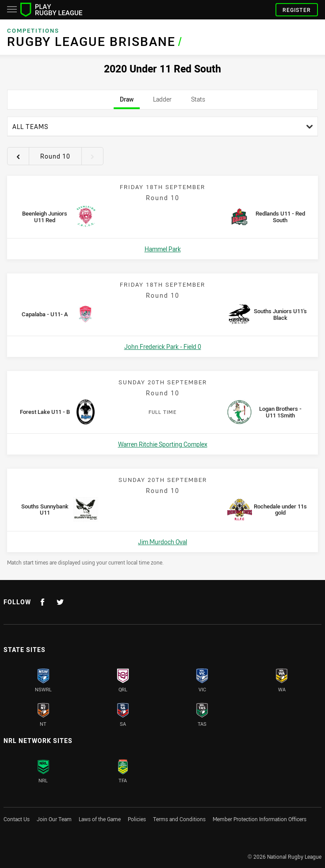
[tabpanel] (162, 341)
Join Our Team (54, 819)
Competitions (33, 31)
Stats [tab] (198, 102)
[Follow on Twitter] (60, 602)
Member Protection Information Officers (260, 819)
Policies (137, 819)
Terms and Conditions (179, 819)
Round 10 (55, 156)
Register (297, 10)
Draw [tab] (127, 102)
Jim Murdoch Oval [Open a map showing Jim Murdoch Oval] (162, 542)
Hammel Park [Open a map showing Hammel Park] (163, 249)
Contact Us (17, 819)
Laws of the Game (100, 819)
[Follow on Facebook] (42, 602)
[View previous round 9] (18, 156)
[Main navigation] (12, 10)
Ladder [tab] (162, 102)
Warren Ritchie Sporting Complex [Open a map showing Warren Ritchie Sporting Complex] (163, 444)
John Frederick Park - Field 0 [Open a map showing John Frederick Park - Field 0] (163, 347)
